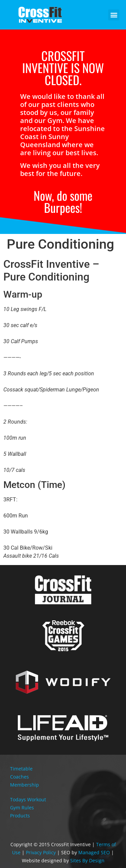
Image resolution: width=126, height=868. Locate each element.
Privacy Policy (41, 852)
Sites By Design (87, 860)
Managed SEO (94, 852)
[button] (114, 15)
